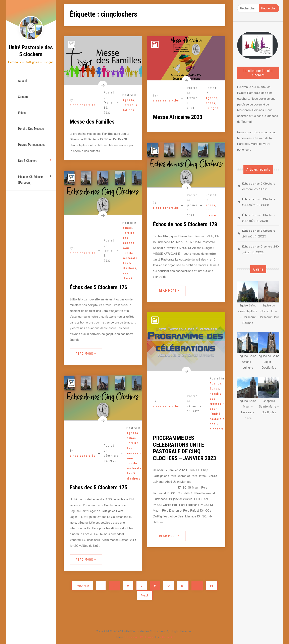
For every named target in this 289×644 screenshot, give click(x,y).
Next (145, 595)
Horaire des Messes (31, 129)
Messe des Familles (92, 122)
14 (212, 586)
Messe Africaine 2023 (178, 117)
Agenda (128, 100)
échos (22, 113)
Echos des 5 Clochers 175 (98, 487)
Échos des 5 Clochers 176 (98, 287)
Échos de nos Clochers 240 (261, 246)
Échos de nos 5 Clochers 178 (185, 224)
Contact (23, 97)
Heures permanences (32, 145)
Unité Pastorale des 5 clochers (31, 51)
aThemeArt (167, 637)
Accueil (23, 81)
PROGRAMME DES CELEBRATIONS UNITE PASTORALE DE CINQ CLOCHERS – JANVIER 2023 (184, 448)
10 (183, 586)
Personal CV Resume (140, 637)
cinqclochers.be (83, 105)
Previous (82, 586)
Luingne (212, 108)
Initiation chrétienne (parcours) (30, 180)
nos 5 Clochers (28, 161)
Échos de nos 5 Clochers (259, 183)
